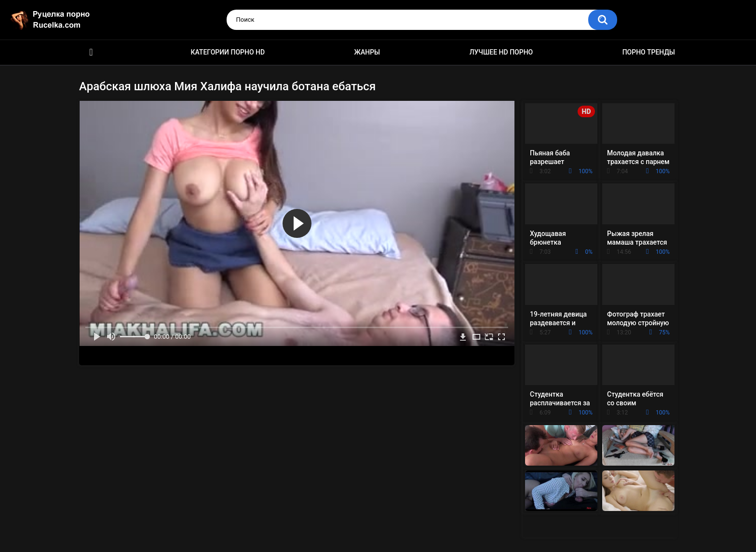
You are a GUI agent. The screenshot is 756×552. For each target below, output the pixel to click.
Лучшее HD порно (501, 52)
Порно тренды (649, 52)
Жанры (367, 52)
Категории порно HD (228, 52)
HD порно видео (91, 52)
